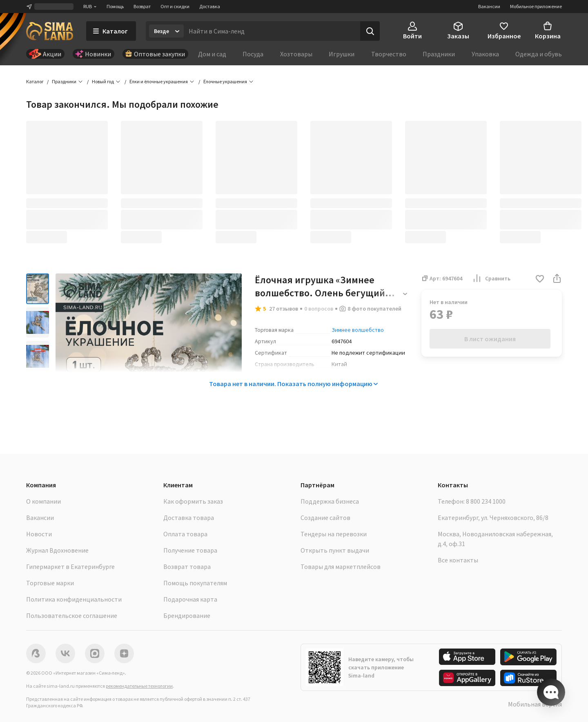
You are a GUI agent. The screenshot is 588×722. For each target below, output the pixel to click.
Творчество (389, 54)
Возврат (142, 6)
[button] (540, 279)
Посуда (253, 54)
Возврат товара (187, 566)
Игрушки (342, 54)
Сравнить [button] (491, 278)
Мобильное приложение (536, 6)
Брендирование (187, 615)
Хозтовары (296, 54)
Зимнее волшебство (358, 330)
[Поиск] (370, 31)
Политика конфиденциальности (74, 599)
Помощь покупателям (195, 583)
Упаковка (485, 54)
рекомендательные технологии (139, 686)
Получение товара (190, 550)
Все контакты (458, 560)
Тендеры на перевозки (334, 534)
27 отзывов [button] (284, 309)
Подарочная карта (190, 599)
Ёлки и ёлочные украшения (159, 81)
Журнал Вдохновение (57, 550)
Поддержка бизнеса (330, 501)
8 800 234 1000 (486, 501)
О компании (43, 501)
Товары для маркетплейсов (341, 566)
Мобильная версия (535, 704)
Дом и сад (212, 54)
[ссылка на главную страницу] (50, 31)
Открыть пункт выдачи (335, 550)
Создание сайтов (325, 518)
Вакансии (489, 6)
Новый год (103, 81)
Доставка (210, 6)
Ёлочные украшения (225, 81)
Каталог (35, 81)
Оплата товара (185, 534)
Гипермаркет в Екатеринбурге (70, 566)
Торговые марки (50, 583)
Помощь (115, 6)
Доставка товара (189, 518)
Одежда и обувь (539, 54)
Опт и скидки (175, 6)
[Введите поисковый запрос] (272, 31)
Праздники (439, 54)
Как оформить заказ (193, 501)
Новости (39, 534)
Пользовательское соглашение (72, 615)
